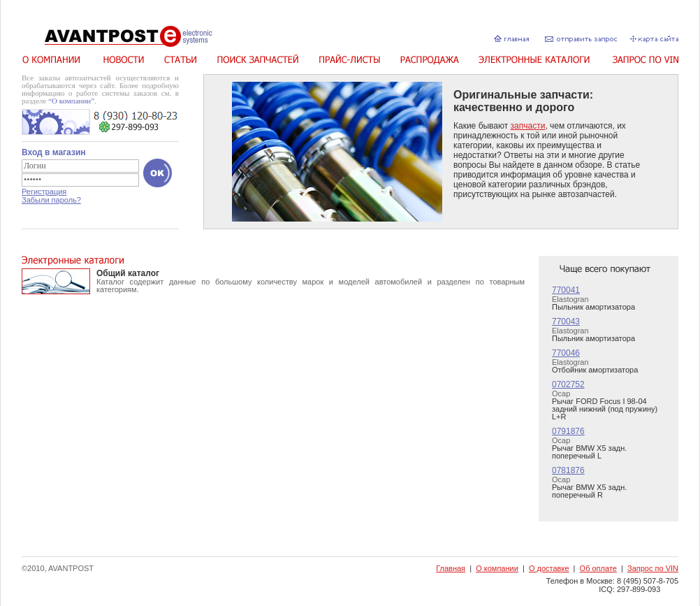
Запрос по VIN (653, 568)
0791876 (568, 431)
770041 (566, 290)
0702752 (568, 384)
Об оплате (598, 568)
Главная (451, 568)
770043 (566, 322)
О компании (497, 568)
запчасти (528, 126)
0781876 (568, 470)
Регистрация (44, 192)
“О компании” (71, 101)
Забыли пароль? (51, 200)
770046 (566, 353)
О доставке (549, 568)
